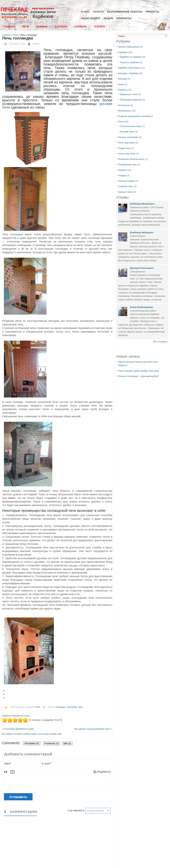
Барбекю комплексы (129, 68)
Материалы (124, 111)
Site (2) (67, 743)
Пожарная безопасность (131, 159)
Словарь (81, 27)
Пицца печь (124, 148)
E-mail (46, 763)
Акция (108, 18)
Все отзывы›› (161, 342)
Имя (8, 763)
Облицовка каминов (131, 100)
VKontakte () (32, 743)
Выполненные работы (125, 12)
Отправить (18, 797)
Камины (42, 27)
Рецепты (123, 170)
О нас (85, 12)
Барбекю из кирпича (131, 57)
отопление (72, 707)
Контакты (124, 18)
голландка (60, 707)
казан (121, 84)
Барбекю (61, 27)
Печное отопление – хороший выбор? (139, 376)
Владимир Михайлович (142, 204)
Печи (25, 27)
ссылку (45, 734)
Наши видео (90, 18)
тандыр (122, 175)
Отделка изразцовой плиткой (134, 116)
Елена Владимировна (141, 307)
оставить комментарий (25, 734)
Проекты (152, 12)
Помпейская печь (127, 164)
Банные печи (125, 192)
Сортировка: (76, 810)
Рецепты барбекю (129, 62)
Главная (9, 27)
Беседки (123, 79)
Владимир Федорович (142, 233)
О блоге (99, 27)
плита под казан (127, 154)
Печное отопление (128, 137)
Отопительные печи (131, 126)
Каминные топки (129, 94)
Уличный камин (126, 181)
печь (80, 707)
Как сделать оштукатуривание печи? (92, 729)
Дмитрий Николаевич (142, 268)
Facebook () (52, 743)
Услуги (98, 12)
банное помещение (129, 47)
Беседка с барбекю (128, 73)
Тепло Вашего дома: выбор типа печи (139, 371)
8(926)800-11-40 (14, 17)
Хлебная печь (126, 186)
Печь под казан (126, 143)
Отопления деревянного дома (19, 729)
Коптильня (124, 105)
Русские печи (127, 132)
